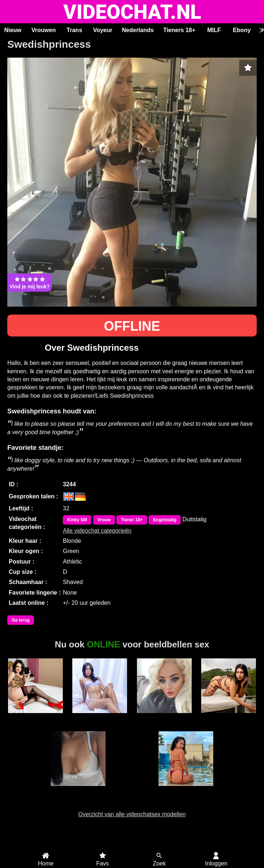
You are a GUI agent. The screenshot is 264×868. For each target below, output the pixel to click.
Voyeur (103, 30)
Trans (74, 30)
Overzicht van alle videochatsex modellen (132, 814)
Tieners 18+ (179, 30)
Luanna (78, 790)
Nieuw (13, 30)
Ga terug (21, 620)
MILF (214, 30)
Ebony (242, 30)
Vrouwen (44, 30)
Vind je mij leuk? (30, 283)
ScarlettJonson (100, 717)
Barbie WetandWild (164, 720)
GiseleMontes (229, 717)
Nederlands (138, 30)
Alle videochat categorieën (97, 531)
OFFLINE (132, 326)
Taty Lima (186, 790)
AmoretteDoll (35, 717)
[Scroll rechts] (260, 30)
